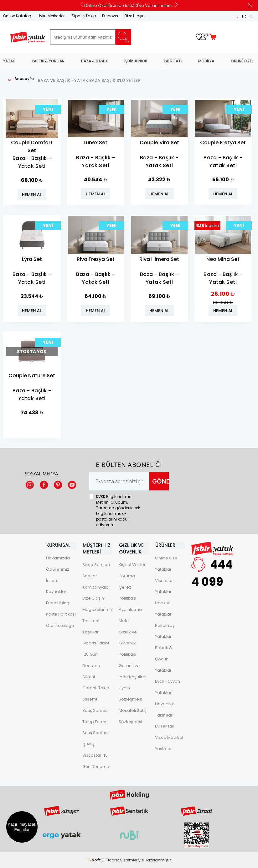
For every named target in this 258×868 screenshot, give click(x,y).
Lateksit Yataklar (163, 609)
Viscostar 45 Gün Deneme (96, 761)
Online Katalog (17, 16)
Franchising (58, 603)
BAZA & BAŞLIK (94, 61)
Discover (110, 16)
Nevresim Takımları (165, 709)
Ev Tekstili (164, 726)
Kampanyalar (96, 587)
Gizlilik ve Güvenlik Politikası (128, 643)
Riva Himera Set (159, 259)
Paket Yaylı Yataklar (166, 631)
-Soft (94, 860)
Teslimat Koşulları (91, 626)
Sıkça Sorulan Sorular (96, 570)
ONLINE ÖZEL (242, 61)
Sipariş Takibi (96, 643)
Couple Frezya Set (223, 143)
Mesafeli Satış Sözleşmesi (133, 716)
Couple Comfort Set (32, 146)
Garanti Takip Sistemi (96, 693)
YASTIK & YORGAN (48, 61)
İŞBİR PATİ (173, 61)
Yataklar (163, 569)
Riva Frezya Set (96, 259)
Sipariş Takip (84, 16)
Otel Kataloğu (60, 625)
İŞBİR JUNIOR (136, 61)
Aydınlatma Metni (130, 615)
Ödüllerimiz (58, 569)
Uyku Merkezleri (52, 16)
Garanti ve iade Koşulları (132, 671)
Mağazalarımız (97, 609)
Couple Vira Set (159, 143)
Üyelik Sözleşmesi (130, 693)
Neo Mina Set (223, 259)
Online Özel (167, 558)
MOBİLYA (206, 61)
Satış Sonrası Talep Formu (95, 716)
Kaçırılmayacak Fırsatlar (22, 827)
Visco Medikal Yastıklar (169, 743)
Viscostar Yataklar (165, 586)
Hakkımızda (58, 558)
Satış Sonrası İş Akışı (95, 738)
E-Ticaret (110, 860)
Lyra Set (32, 259)
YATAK (9, 61)
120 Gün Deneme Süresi (91, 665)
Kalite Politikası (61, 614)
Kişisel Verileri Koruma (133, 570)
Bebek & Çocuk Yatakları (164, 659)
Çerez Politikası (127, 593)
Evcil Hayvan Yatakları (168, 687)
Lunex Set (95, 143)
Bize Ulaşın (135, 16)
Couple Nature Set (32, 376)
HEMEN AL (32, 195)
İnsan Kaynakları (57, 586)
